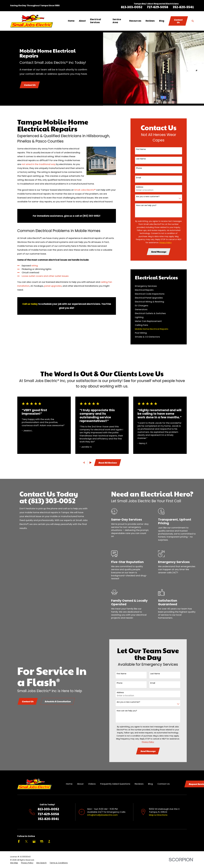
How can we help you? (146, 205)
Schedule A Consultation (53, 701)
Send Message (159, 252)
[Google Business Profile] (34, 841)
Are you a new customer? (148, 197)
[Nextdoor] (42, 841)
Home (69, 784)
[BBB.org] (49, 841)
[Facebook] (19, 841)
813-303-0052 (132, 7)
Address (140, 187)
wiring (35, 266)
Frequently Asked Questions (115, 784)
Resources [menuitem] (135, 21)
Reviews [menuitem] (150, 21)
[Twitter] (26, 841)
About (80, 784)
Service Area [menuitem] (117, 21)
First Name (141, 149)
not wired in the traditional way (39, 164)
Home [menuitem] (71, 21)
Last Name (141, 159)
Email (138, 178)
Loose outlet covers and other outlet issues (45, 276)
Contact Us (178, 21)
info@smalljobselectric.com (103, 815)
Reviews (139, 784)
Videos (92, 784)
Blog (150, 784)
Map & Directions (158, 815)
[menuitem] (159, 286)
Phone (139, 168)
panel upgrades (53, 286)
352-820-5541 (183, 7)
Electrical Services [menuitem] (95, 21)
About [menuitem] (82, 21)
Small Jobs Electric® (85, 190)
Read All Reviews (108, 463)
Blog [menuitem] (162, 21)
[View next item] (91, 463)
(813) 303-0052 (48, 500)
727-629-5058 (158, 7)
